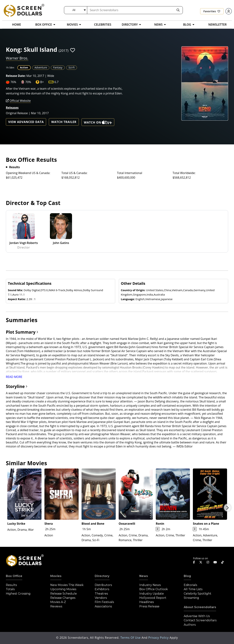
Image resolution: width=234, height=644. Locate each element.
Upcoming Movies (63, 589)
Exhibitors (102, 589)
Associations (103, 606)
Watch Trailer (64, 122)
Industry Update (152, 594)
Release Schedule (64, 594)
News (144, 576)
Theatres (101, 594)
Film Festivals (104, 602)
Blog (187, 576)
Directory (102, 576)
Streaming (191, 598)
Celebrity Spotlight (198, 594)
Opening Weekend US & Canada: (28, 173)
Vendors (101, 598)
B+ (42, 82)
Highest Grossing (18, 594)
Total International (130, 173)
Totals (10, 589)
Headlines (147, 602)
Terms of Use (131, 638)
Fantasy (58, 67)
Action (24, 67)
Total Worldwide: (184, 173)
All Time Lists (193, 589)
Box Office (14, 576)
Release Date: (16, 76)
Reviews (56, 606)
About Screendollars (200, 607)
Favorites (212, 11)
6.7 (57, 82)
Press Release (149, 606)
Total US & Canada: (74, 173)
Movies (56, 576)
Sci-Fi (72, 67)
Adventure (41, 67)
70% (28, 82)
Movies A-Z (58, 602)
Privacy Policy (159, 638)
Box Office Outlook (154, 589)
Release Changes (63, 598)
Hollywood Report (153, 598)
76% (13, 82)
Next (227, 508)
